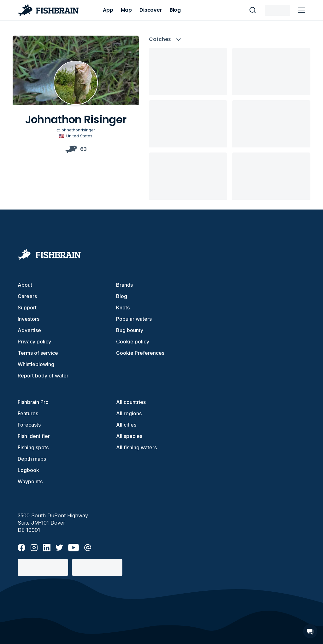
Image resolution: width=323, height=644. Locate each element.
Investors (29, 319)
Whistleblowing (36, 364)
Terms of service (38, 353)
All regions (129, 413)
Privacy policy (34, 342)
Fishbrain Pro (33, 402)
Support (27, 308)
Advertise (29, 330)
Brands (124, 285)
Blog (122, 296)
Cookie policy (133, 342)
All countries (131, 402)
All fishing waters (136, 447)
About (25, 285)
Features (28, 413)
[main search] (253, 10)
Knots (123, 308)
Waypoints (30, 481)
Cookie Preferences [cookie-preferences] (140, 353)
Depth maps (32, 459)
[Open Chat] (310, 631)
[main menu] (302, 10)
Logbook (28, 470)
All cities (126, 425)
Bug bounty (130, 330)
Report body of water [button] (43, 376)
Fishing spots (33, 447)
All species (129, 436)
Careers (27, 296)
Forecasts (29, 425)
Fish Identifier (34, 436)
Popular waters (134, 319)
